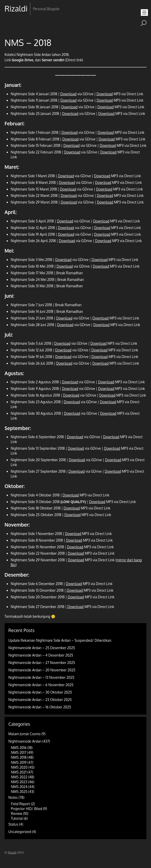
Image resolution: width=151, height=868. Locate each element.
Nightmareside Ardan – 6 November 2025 (41, 685)
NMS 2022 (19, 777)
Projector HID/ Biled (27, 809)
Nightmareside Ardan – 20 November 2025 (42, 670)
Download (68, 94)
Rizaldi (12, 852)
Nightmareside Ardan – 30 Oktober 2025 (40, 692)
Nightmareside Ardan (25, 741)
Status (13, 824)
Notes (13, 797)
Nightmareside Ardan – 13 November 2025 (41, 677)
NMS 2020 (19, 767)
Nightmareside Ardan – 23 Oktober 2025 (40, 700)
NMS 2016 (19, 748)
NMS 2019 (19, 762)
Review (17, 813)
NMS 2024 (19, 787)
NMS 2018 (19, 757)
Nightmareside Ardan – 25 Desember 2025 (42, 648)
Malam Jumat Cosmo (24, 734)
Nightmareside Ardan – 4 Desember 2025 (41, 655)
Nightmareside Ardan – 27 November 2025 (42, 663)
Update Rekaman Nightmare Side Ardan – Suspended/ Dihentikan (60, 640)
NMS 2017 (19, 752)
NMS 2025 (19, 792)
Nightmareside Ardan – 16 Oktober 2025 (40, 707)
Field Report (21, 804)
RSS (9, 25)
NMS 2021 (19, 772)
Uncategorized (20, 832)
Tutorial (17, 818)
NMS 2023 (19, 782)
